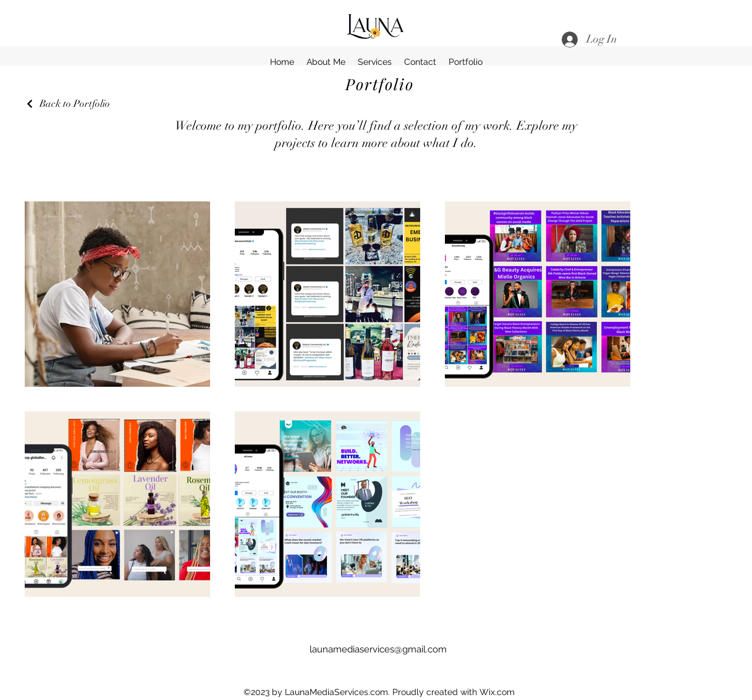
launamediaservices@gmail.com (378, 649)
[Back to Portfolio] (67, 104)
